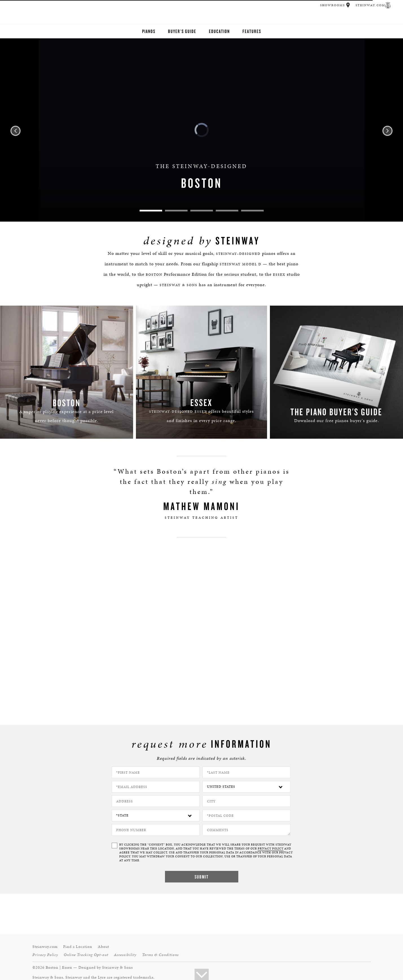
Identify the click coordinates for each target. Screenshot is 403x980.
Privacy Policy (45, 955)
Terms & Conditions (160, 955)
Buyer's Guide (182, 31)
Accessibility (125, 955)
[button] (348, 5)
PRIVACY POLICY (271, 849)
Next (387, 131)
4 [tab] (227, 211)
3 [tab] (202, 211)
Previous (16, 131)
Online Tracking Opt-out (86, 955)
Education (219, 31)
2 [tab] (176, 211)
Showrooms (332, 5)
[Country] (246, 787)
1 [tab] (151, 211)
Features (252, 31)
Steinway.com (370, 5)
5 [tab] (252, 211)
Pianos (149, 31)
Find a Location (78, 947)
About (103, 947)
